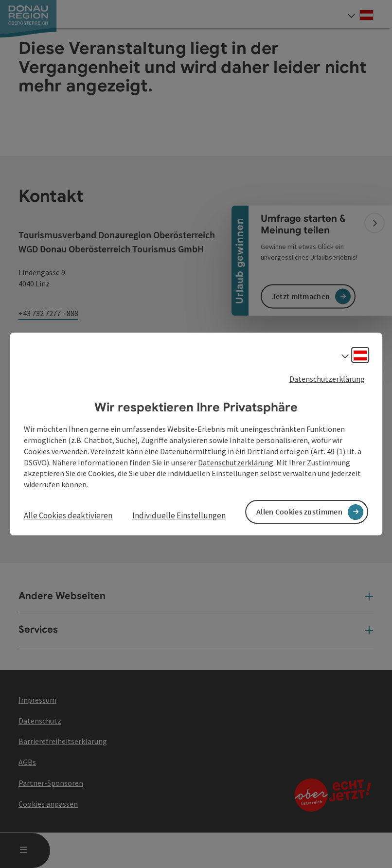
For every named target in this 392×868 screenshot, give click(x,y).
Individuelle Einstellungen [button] (179, 515)
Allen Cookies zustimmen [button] (299, 512)
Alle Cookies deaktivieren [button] (68, 515)
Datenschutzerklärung (327, 379)
